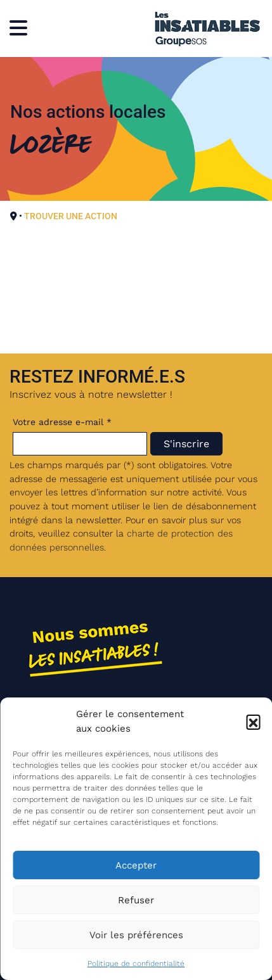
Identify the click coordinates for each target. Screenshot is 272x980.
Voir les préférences (136, 935)
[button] (253, 722)
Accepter (136, 865)
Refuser (136, 900)
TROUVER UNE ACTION (71, 216)
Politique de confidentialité (136, 964)
